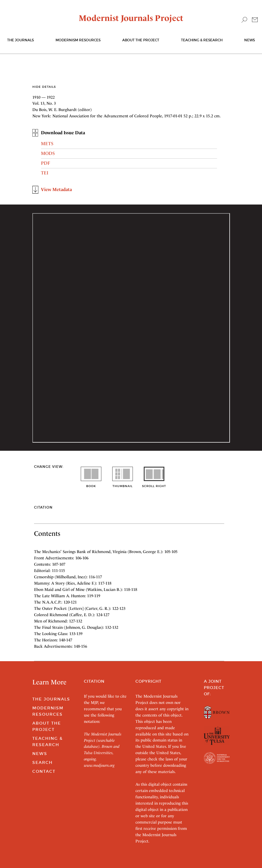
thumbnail (123, 484)
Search (43, 762)
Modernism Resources (78, 40)
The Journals (51, 699)
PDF (46, 163)
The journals (20, 40)
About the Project (141, 40)
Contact (44, 771)
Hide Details (44, 87)
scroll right (154, 484)
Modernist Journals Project (131, 18)
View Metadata (56, 189)
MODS (48, 153)
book (91, 484)
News (250, 40)
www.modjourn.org (99, 765)
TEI (45, 173)
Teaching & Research (202, 40)
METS (47, 144)
